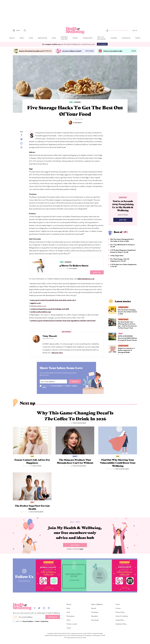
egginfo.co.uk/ (36, 304)
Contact (118, 612)
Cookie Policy (120, 624)
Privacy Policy (120, 616)
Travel (75, 38)
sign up (75, 382)
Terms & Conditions (57, 386)
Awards (114, 38)
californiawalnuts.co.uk (86, 279)
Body (22, 38)
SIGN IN (135, 31)
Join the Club (123, 198)
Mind (54, 38)
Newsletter (95, 620)
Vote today (90, 52)
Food (31, 38)
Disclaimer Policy (121, 627)
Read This (97, 273)
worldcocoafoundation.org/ (41, 312)
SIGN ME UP (53, 621)
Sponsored (77, 103)
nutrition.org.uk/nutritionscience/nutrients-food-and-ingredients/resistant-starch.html (63, 321)
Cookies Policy (45, 625)
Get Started (102, 45)
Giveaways (126, 38)
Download (48, 52)
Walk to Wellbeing (102, 38)
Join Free (123, 221)
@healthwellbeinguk (25, 585)
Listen (134, 52)
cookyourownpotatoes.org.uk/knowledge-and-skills (50, 309)
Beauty (12, 38)
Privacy (69, 386)
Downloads (88, 38)
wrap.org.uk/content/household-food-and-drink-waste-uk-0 (53, 301)
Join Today (75, 549)
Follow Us (25, 580)
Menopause (43, 38)
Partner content (64, 38)
